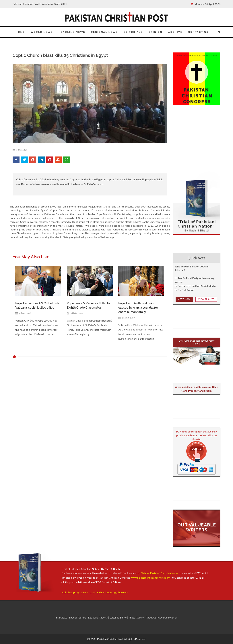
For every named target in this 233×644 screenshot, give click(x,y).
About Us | (152, 617)
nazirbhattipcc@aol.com (75, 592)
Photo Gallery (136, 617)
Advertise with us (168, 617)
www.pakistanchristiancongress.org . (151, 578)
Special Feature (78, 617)
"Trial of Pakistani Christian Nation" (161, 573)
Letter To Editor (118, 617)
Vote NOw (184, 299)
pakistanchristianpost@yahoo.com (109, 592)
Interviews (62, 617)
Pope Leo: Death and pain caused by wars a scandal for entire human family (138, 308)
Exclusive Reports (98, 617)
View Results (206, 299)
